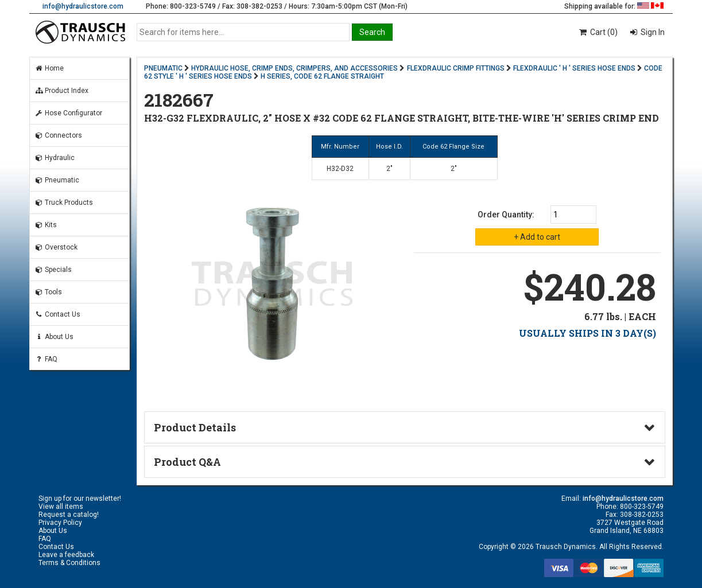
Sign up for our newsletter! (80, 499)
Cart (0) (598, 32)
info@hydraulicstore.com (83, 6)
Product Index (61, 91)
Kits (46, 225)
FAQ (46, 359)
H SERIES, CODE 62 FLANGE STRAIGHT (322, 76)
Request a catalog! (69, 515)
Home (49, 68)
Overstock (56, 247)
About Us (54, 337)
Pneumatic (57, 180)
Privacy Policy (60, 523)
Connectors (58, 135)
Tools (48, 292)
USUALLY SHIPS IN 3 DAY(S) (587, 333)
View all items (61, 507)
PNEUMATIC (163, 68)
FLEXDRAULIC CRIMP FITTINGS (456, 68)
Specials (53, 270)
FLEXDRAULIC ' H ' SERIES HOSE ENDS (574, 68)
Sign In (652, 32)
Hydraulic (55, 158)
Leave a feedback (66, 555)
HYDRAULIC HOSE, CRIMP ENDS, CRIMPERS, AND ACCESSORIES (294, 68)
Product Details (195, 427)
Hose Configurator (68, 113)
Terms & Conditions (69, 563)
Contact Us (57, 314)
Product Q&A (187, 462)
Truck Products (64, 203)
